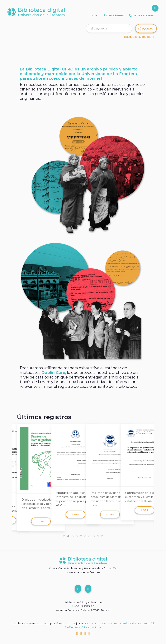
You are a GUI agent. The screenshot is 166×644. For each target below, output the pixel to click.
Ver (41, 520)
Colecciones (114, 15)
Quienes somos (141, 15)
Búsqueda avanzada (139, 37)
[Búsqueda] (109, 28)
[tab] (64, 536)
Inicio (94, 15)
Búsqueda (145, 28)
